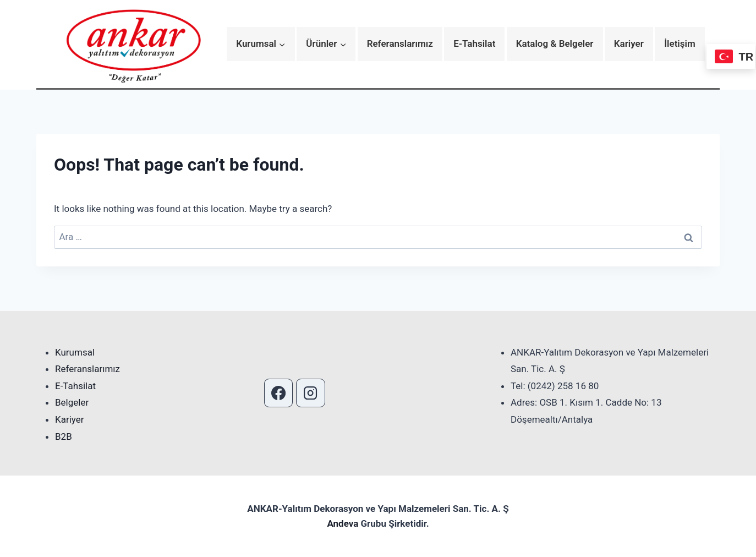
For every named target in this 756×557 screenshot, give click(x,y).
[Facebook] (278, 393)
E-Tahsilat (474, 43)
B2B (64, 436)
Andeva (344, 523)
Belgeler (72, 402)
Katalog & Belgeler (555, 43)
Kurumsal (75, 352)
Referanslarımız (400, 43)
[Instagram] (310, 393)
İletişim (680, 43)
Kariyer (629, 43)
